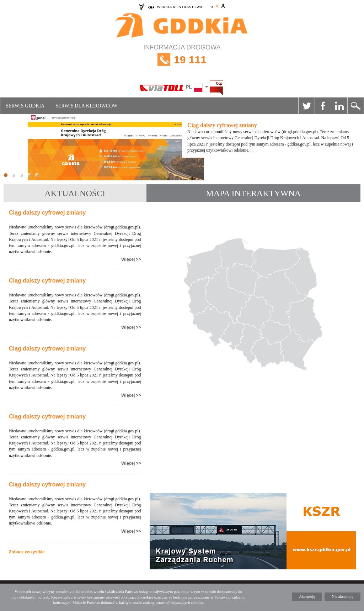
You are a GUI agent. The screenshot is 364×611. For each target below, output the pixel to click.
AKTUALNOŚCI (75, 193)
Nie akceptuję (342, 596)
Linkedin (339, 106)
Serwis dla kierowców (86, 106)
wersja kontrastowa (180, 7)
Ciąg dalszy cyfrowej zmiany (47, 213)
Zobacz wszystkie (27, 552)
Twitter (306, 106)
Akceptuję (307, 596)
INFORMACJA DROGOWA (182, 60)
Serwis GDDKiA (25, 106)
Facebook (323, 106)
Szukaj (355, 106)
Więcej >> (131, 259)
